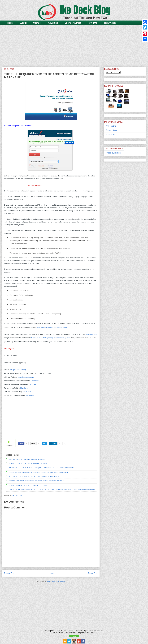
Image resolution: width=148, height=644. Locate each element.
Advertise (53, 23)
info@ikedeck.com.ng (18, 370)
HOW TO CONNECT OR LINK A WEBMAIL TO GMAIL (29, 463)
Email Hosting (111, 134)
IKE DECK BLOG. (70, 633)
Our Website (62, 631)
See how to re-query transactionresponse (53, 327)
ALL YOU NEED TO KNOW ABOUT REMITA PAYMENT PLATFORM (34, 476)
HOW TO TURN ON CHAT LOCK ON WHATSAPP (27, 459)
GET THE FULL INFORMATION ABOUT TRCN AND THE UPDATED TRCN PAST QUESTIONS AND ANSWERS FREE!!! (52, 490)
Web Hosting (111, 126)
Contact (37, 23)
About (23, 23)
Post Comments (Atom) (56, 581)
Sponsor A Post (73, 23)
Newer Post (9, 573)
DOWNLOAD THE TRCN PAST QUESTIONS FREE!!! (28, 485)
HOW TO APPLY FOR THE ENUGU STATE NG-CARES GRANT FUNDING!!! (36, 481)
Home (10, 23)
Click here (35, 381)
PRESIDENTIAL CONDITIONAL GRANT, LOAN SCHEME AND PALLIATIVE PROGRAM (41, 468)
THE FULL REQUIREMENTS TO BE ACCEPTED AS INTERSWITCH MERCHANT (38, 472)
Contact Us (98, 631)
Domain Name (112, 130)
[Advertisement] (74, 45)
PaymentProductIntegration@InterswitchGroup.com (51, 338)
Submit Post (80, 631)
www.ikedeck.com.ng (26, 377)
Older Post (93, 573)
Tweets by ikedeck (113, 153)
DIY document (92, 334)
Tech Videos (110, 23)
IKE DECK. (91, 633)
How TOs (92, 23)
